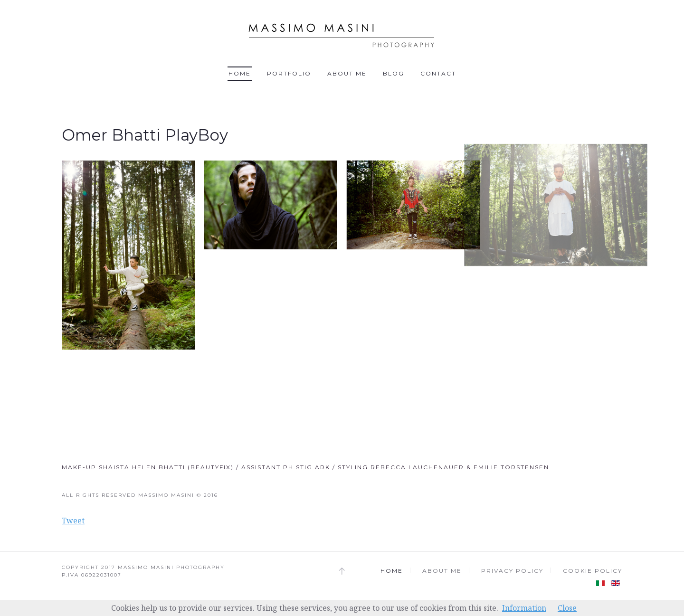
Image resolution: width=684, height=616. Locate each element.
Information (524, 608)
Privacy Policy (512, 571)
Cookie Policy (593, 571)
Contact (438, 73)
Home (240, 73)
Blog (394, 73)
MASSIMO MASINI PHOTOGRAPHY (171, 567)
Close (567, 608)
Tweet (73, 521)
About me (347, 73)
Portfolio (289, 73)
